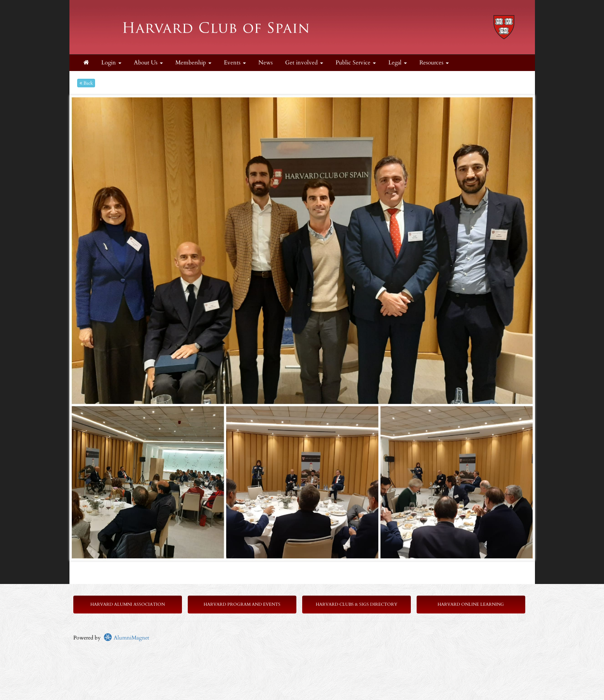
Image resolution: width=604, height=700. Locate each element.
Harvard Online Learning (471, 604)
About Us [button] (148, 63)
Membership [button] (193, 63)
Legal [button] (398, 63)
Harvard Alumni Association (128, 604)
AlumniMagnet (126, 638)
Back (86, 83)
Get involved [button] (304, 63)
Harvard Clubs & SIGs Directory (357, 604)
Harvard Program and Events (242, 604)
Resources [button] (434, 63)
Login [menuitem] (111, 63)
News (266, 63)
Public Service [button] (356, 63)
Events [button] (235, 63)
